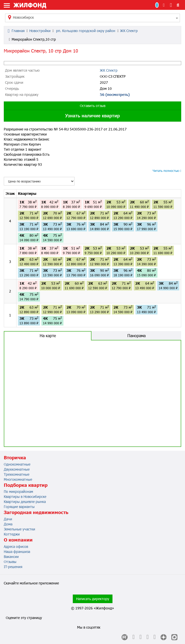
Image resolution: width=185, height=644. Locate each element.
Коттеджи (12, 534)
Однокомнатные (17, 464)
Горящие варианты (19, 507)
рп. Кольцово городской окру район (85, 31)
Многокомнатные (18, 479)
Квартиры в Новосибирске (25, 497)
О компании (18, 540)
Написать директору (93, 599)
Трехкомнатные (17, 474)
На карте (48, 336)
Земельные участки (19, 529)
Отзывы (10, 562)
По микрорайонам (18, 491)
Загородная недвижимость (36, 512)
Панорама (136, 336)
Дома (8, 524)
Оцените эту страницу (24, 618)
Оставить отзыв (93, 106)
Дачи (8, 519)
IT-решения (13, 567)
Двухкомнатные (17, 469)
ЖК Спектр (129, 31)
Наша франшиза (17, 552)
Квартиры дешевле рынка (25, 502)
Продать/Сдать (157, 5)
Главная (16, 31)
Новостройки (40, 31)
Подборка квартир (26, 485)
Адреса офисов (16, 546)
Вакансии (11, 557)
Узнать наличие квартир (92, 116)
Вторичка (15, 458)
